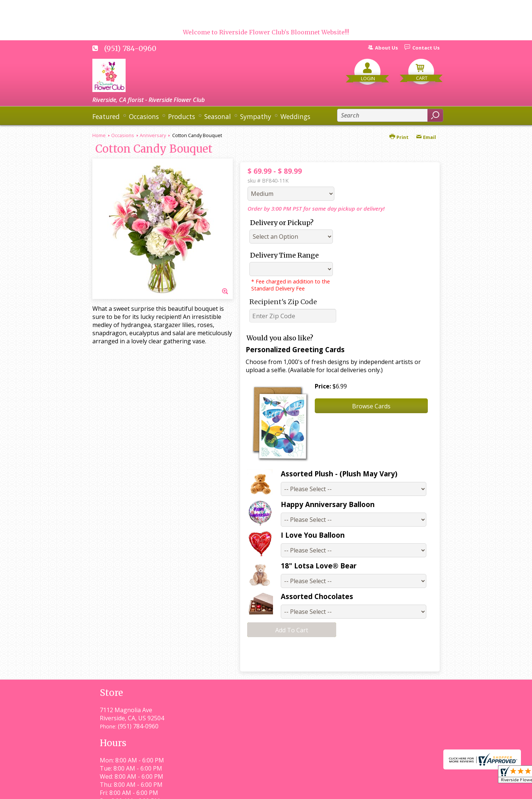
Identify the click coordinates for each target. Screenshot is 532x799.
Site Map (414, 790)
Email (426, 137)
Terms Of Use (257, 790)
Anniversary (153, 135)
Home (99, 135)
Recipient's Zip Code (283, 302)
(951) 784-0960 (130, 48)
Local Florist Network (363, 790)
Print (399, 137)
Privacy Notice (306, 790)
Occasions (123, 135)
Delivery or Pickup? (282, 223)
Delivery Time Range (284, 255)
